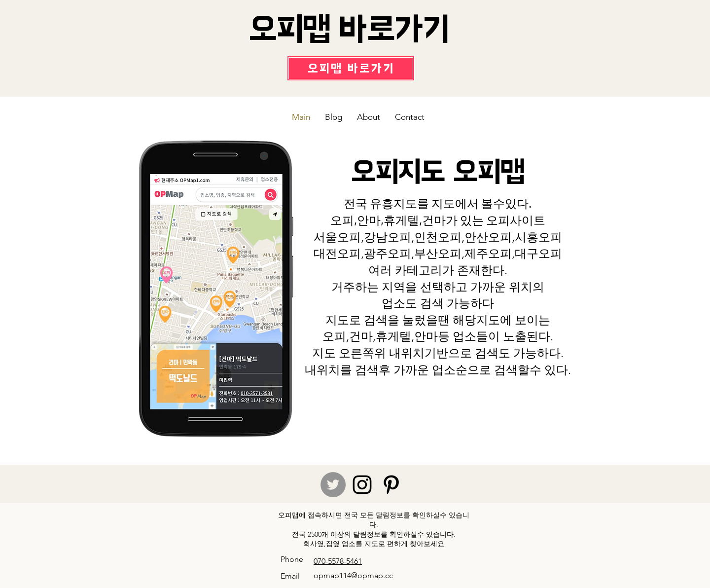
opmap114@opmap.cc (353, 575)
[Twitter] (333, 485)
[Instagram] (362, 485)
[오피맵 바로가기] (351, 68)
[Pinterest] (391, 485)
